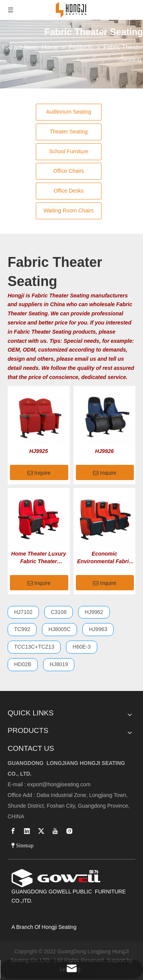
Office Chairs (69, 171)
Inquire (39, 473)
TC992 (22, 629)
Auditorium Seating (69, 112)
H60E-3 (81, 647)
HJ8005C (59, 629)
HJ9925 (39, 451)
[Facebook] (13, 831)
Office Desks (68, 191)
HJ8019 (59, 664)
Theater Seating (69, 132)
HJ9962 (94, 612)
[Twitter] (41, 831)
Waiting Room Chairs (69, 210)
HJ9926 (104, 451)
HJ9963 (98, 629)
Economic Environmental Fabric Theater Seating (104, 558)
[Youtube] (55, 831)
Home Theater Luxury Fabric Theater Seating (39, 558)
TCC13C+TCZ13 (34, 647)
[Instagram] (69, 831)
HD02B (23, 664)
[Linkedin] (27, 831)
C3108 (59, 612)
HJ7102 (23, 612)
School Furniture (69, 151)
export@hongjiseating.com (59, 784)
